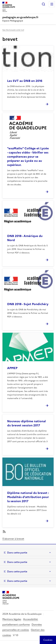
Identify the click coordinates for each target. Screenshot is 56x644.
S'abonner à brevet (13, 539)
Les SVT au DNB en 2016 (25, 81)
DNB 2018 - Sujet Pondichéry (28, 304)
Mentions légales (12, 619)
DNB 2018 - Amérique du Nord (25, 238)
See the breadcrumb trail (13, 30)
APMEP (12, 368)
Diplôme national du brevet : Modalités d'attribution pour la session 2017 (28, 497)
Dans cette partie (17, 553)
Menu (52, 4)
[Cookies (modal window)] (48, 640)
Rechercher (43, 4)
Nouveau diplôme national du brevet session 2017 (27, 423)
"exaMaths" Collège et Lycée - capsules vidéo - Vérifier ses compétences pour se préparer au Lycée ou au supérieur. (28, 157)
